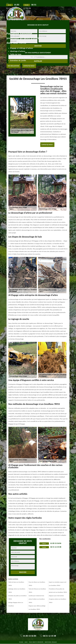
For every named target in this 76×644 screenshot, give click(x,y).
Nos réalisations (13, 66)
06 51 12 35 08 (56, 547)
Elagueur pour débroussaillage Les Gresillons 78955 (37, 608)
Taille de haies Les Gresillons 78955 (16, 584)
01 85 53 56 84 (56, 543)
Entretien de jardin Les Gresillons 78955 (17, 597)
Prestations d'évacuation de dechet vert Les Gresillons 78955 (58, 591)
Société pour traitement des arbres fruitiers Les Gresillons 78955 (37, 599)
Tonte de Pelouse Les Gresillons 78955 (37, 591)
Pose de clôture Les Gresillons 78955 (37, 584)
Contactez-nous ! (29, 66)
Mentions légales (51, 642)
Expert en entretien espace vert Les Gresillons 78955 (58, 584)
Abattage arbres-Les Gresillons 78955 (17, 591)
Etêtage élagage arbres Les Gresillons (16, 604)
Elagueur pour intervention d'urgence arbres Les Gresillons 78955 (58, 599)
